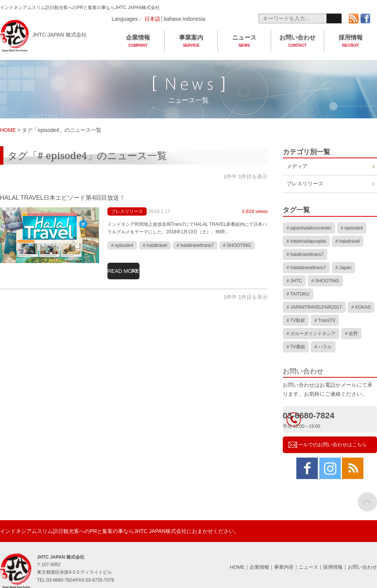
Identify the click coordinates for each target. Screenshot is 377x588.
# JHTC (294, 275)
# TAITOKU (298, 285)
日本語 (152, 19)
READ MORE (131, 268)
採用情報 (351, 41)
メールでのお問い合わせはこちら (336, 417)
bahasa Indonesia (185, 19)
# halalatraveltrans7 (306, 265)
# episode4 (122, 245)
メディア (299, 168)
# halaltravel (155, 245)
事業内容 (284, 542)
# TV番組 (296, 326)
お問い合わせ (297, 41)
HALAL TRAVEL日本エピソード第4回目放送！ (78, 197)
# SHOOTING (237, 245)
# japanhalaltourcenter (309, 234)
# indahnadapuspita (306, 244)
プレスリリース (132, 211)
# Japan (344, 265)
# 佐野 (351, 315)
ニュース (244, 41)
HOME (237, 542)
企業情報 (138, 41)
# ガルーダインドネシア (311, 315)
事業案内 (191, 41)
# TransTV (325, 305)
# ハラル (323, 326)
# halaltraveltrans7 (195, 245)
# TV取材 (296, 305)
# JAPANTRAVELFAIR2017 (314, 295)
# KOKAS (361, 295)
